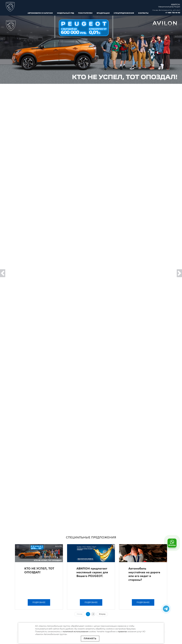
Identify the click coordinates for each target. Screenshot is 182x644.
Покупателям (85, 13)
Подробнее (39, 602)
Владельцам (103, 13)
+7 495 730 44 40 (173, 13)
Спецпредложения (124, 13)
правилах (122, 632)
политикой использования (76, 632)
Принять (90, 639)
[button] (3, 273)
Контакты (143, 13)
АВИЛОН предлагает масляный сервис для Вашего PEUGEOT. (92, 572)
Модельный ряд (66, 13)
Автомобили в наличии (40, 13)
